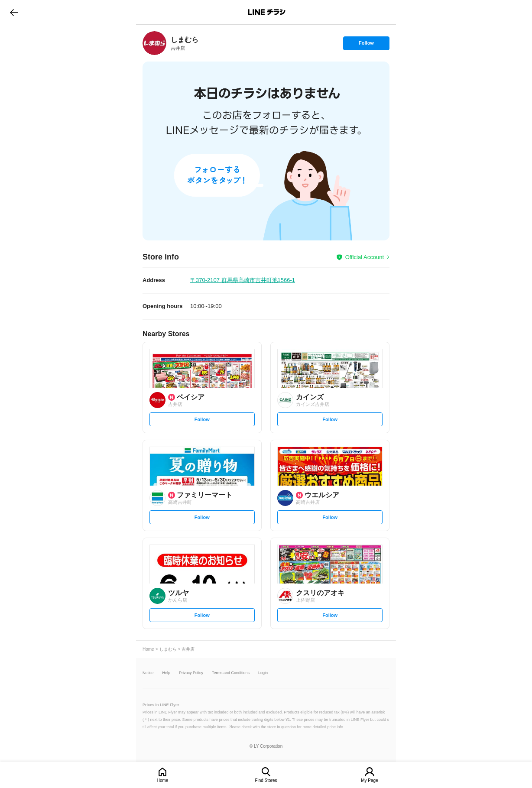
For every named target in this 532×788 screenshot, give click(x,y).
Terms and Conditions (231, 673)
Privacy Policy (191, 673)
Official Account (365, 257)
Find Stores (266, 780)
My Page (369, 780)
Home (163, 780)
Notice (148, 673)
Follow (366, 45)
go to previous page (14, 12)
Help (167, 673)
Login (263, 673)
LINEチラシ (267, 12)
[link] (154, 43)
